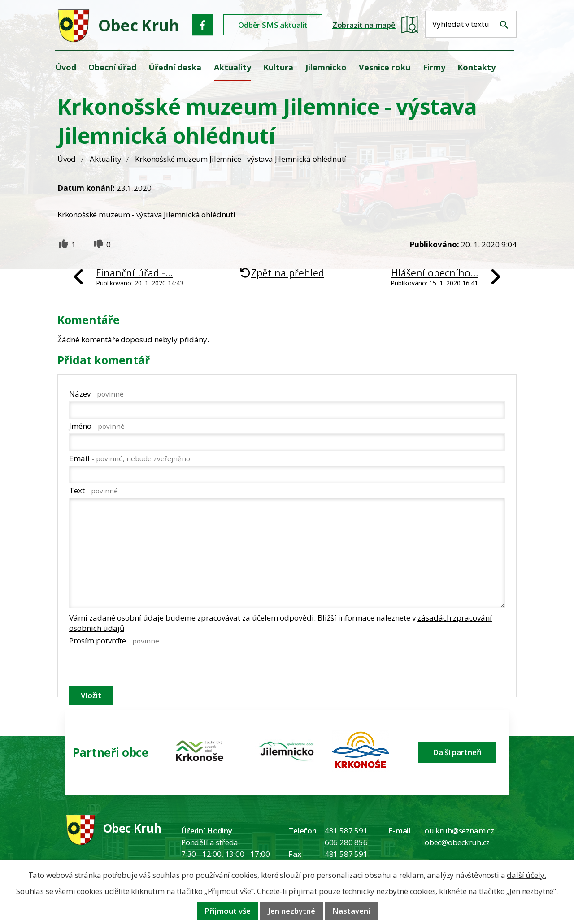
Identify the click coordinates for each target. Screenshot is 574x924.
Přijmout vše (228, 911)
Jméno (97, 426)
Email (130, 458)
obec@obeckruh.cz (457, 842)
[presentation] (137, 667)
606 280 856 (346, 842)
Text (93, 490)
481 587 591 (346, 831)
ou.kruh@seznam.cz (459, 831)
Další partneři (457, 752)
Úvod (67, 159)
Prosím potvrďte (114, 641)
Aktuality (105, 159)
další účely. (526, 875)
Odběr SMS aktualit (273, 25)
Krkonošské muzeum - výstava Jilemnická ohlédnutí (146, 214)
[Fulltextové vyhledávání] (471, 24)
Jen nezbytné (291, 911)
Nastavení (351, 911)
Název (96, 394)
